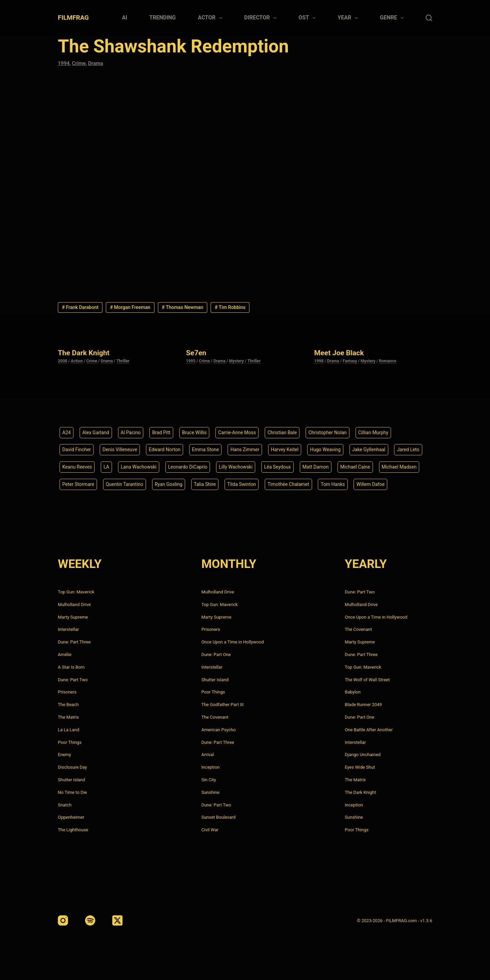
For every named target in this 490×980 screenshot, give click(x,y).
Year (349, 18)
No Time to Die (72, 792)
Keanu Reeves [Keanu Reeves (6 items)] (77, 467)
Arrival (208, 755)
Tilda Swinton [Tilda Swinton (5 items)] (242, 484)
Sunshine (210, 792)
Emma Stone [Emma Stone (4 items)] (206, 450)
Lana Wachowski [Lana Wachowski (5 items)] (139, 467)
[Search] (429, 18)
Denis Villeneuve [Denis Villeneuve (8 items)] (120, 450)
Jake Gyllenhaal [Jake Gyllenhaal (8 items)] (369, 450)
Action (77, 361)
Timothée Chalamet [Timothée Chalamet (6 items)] (288, 484)
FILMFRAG (73, 18)
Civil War (210, 830)
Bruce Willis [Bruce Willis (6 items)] (194, 432)
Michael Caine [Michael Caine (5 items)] (355, 467)
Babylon (353, 692)
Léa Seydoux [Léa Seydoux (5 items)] (277, 467)
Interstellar (68, 629)
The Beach (68, 705)
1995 (191, 361)
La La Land (69, 730)
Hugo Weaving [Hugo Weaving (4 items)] (325, 450)
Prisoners (67, 692)
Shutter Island (71, 780)
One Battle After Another (369, 730)
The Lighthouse (73, 830)
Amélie (65, 655)
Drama (96, 63)
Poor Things (70, 742)
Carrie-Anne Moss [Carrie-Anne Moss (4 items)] (237, 432)
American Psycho (219, 730)
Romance (388, 361)
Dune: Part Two (73, 680)
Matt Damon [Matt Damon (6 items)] (316, 467)
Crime (79, 63)
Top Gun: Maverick (76, 592)
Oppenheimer (71, 817)
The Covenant (215, 717)
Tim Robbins (230, 307)
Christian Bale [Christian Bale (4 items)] (282, 432)
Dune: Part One (216, 655)
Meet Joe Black (339, 353)
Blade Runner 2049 (363, 705)
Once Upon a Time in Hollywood (233, 642)
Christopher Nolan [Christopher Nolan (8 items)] (328, 432)
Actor (211, 18)
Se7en (196, 353)
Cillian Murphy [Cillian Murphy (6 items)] (373, 432)
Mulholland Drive (74, 605)
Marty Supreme (73, 617)
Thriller (123, 361)
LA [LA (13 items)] (106, 467)
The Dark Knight (84, 353)
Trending (163, 18)
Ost (308, 18)
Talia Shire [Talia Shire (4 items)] (205, 484)
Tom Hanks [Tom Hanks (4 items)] (333, 484)
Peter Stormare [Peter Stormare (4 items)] (78, 484)
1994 (64, 63)
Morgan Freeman (130, 307)
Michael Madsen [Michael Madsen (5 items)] (399, 467)
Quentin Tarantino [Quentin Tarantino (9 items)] (125, 484)
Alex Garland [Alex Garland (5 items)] (96, 432)
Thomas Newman (183, 307)
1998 (319, 361)
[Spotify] (90, 920)
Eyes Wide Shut (360, 767)
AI (124, 18)
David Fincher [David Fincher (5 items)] (77, 450)
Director (262, 18)
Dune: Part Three (74, 642)
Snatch (65, 805)
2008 (62, 361)
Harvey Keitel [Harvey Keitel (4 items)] (285, 450)
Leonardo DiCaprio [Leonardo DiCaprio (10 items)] (188, 467)
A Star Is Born (71, 667)
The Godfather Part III (223, 705)
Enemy (64, 755)
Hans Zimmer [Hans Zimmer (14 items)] (245, 450)
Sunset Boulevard (219, 817)
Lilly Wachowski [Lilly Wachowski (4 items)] (236, 467)
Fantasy (350, 361)
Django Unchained (363, 755)
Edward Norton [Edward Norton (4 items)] (165, 450)
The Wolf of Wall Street (367, 680)
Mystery (236, 361)
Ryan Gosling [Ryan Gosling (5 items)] (169, 484)
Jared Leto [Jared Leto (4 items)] (408, 450)
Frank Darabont (80, 307)
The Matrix (68, 717)
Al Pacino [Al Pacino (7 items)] (131, 432)
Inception (211, 767)
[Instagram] (63, 920)
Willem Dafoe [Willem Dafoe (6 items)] (370, 484)
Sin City (209, 780)
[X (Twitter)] (117, 920)
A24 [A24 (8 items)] (67, 432)
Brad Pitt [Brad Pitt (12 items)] (161, 432)
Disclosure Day (72, 767)
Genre (393, 18)
